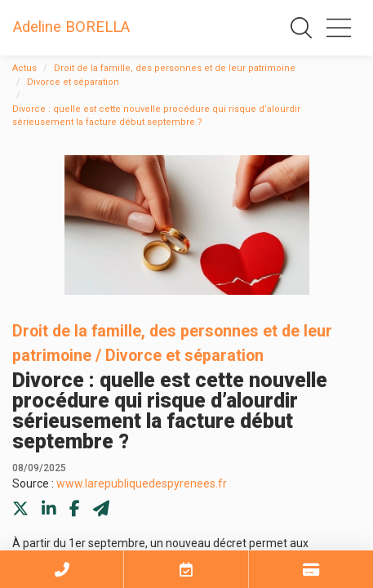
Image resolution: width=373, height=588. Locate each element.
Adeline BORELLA (71, 27)
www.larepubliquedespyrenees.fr (142, 483)
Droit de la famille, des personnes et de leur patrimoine (175, 68)
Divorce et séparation (73, 82)
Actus (24, 68)
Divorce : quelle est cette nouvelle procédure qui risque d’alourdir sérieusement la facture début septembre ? (156, 116)
